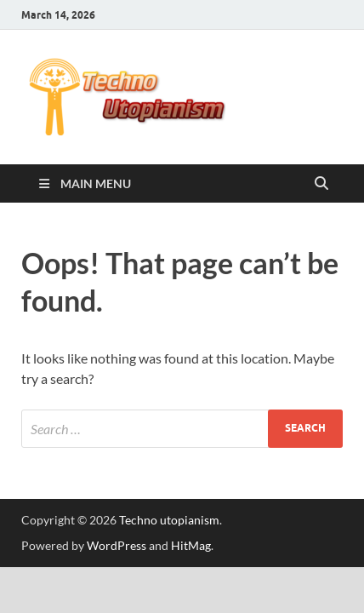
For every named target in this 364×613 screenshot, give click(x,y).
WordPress (117, 545)
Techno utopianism (169, 520)
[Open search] (321, 184)
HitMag (191, 545)
